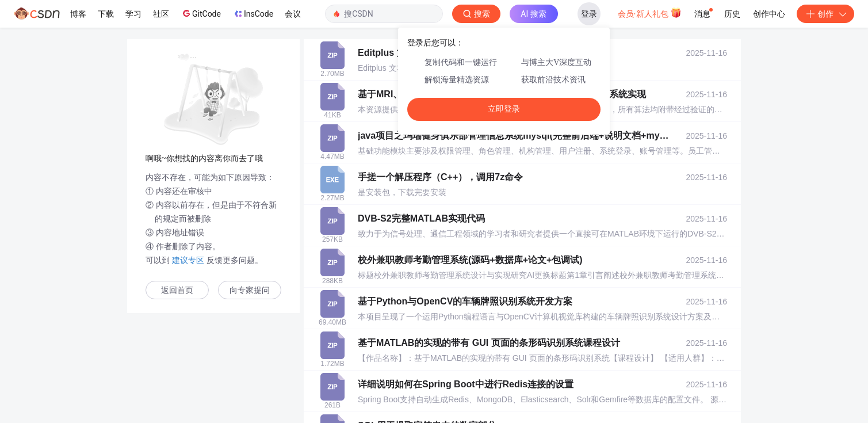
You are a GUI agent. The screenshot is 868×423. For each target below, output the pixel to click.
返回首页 (177, 290)
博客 (78, 14)
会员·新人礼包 (650, 13)
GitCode (201, 13)
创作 (825, 14)
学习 (133, 14)
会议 (293, 14)
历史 (732, 14)
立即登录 (504, 109)
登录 (589, 14)
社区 (161, 14)
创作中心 (769, 14)
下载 (106, 14)
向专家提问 (250, 290)
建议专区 (188, 260)
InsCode (253, 14)
